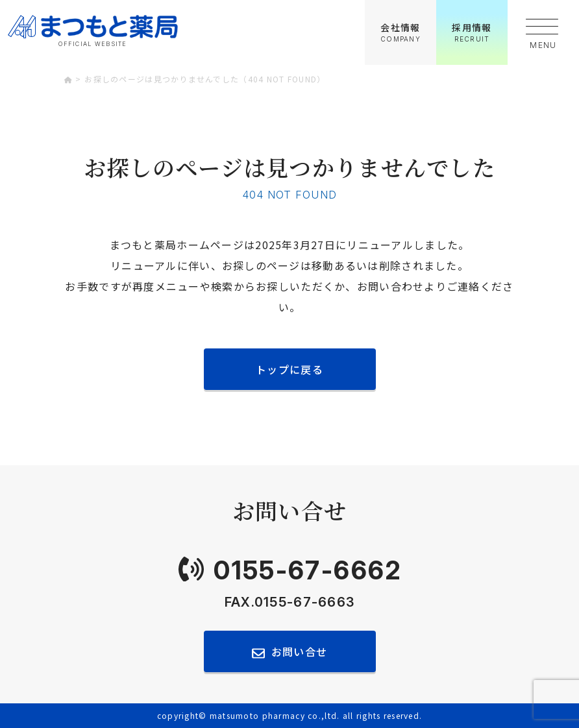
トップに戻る (289, 369)
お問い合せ (299, 651)
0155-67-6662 (308, 570)
